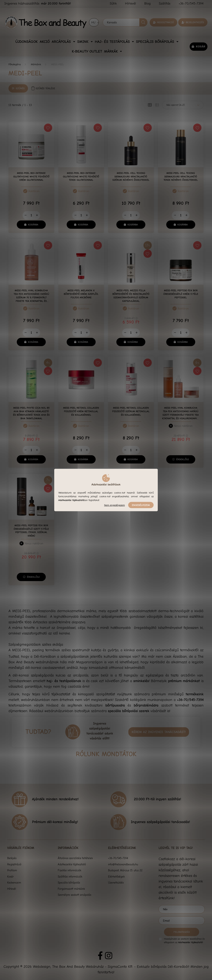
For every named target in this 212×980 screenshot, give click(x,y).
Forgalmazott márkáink (71, 889)
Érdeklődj (183, 459)
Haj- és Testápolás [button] (113, 42)
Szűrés (20, 88)
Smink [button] (83, 42)
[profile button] (193, 22)
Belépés (12, 858)
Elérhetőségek (116, 877)
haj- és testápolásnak (64, 681)
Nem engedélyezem (114, 505)
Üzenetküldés (116, 883)
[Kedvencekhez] (48, 128)
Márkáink (36, 64)
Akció (45, 42)
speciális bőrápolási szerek (129, 711)
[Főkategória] (15, 64)
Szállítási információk (70, 877)
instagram (108, 956)
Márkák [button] (112, 51)
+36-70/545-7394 (190, 700)
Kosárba (33, 225)
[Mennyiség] (31, 215)
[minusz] (26, 215)
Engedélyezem (141, 505)
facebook (100, 956)
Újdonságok (26, 42)
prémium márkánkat (184, 681)
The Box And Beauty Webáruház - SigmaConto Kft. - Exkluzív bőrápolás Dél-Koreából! (121, 967)
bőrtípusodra (115, 705)
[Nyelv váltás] (94, 22)
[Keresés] (125, 22)
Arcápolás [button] (62, 42)
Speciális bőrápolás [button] (156, 42)
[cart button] (198, 47)
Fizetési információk (69, 870)
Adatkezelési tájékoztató (72, 864)
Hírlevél (12, 889)
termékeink (195, 694)
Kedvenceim (14, 883)
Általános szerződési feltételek (75, 858)
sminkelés (141, 681)
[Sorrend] (183, 105)
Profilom (12, 870)
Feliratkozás (182, 932)
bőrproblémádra (146, 705)
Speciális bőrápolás (69, 883)
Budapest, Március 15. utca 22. (125, 870)
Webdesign (42, 967)
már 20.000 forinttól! (56, 4)
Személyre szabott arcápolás (74, 895)
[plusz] (37, 215)
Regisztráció (166, 22)
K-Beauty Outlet (87, 51)
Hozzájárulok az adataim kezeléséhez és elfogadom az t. (184, 941)
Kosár (10, 877)
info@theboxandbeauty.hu (123, 864)
